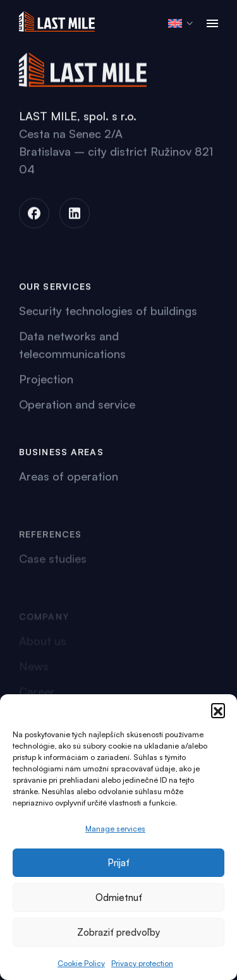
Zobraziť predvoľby (118, 932)
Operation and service (77, 406)
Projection (46, 381)
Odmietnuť (119, 897)
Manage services (115, 829)
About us (43, 645)
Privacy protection (142, 963)
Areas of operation (69, 479)
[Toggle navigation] (212, 23)
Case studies (53, 571)
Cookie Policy (81, 963)
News (34, 670)
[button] (218, 710)
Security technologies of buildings (108, 312)
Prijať (118, 863)
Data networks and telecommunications (72, 346)
